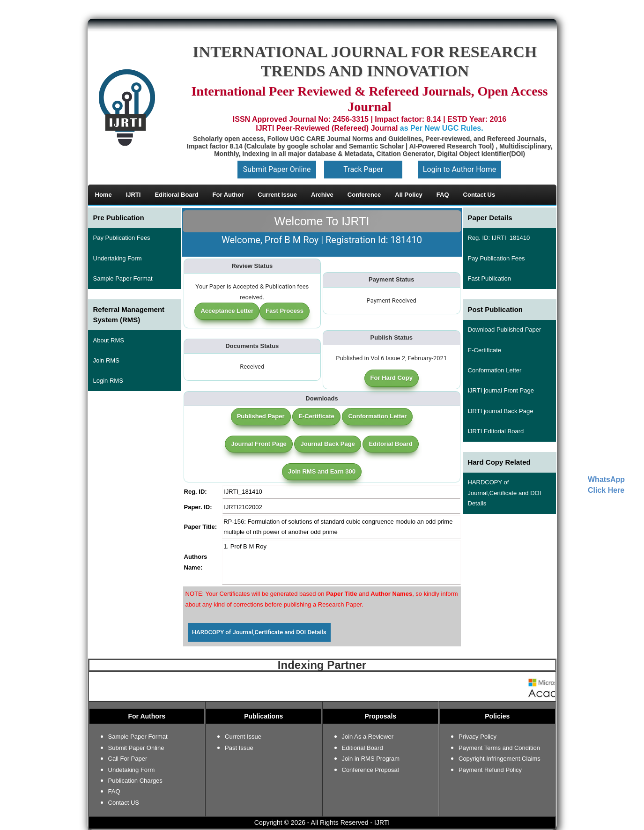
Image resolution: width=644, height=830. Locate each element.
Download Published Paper (505, 330)
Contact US (124, 803)
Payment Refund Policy (490, 770)
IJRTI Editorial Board (496, 431)
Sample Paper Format (123, 278)
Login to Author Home (459, 169)
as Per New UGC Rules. (442, 128)
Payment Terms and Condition (499, 748)
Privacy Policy (477, 737)
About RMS (109, 340)
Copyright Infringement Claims (500, 759)
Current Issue (243, 737)
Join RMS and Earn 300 (322, 471)
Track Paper (363, 169)
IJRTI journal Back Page (501, 411)
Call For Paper (128, 759)
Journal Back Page (327, 444)
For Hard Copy (392, 378)
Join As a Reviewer (368, 737)
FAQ (114, 791)
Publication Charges (135, 781)
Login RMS (108, 381)
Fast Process (285, 311)
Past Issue (239, 748)
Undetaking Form (132, 770)
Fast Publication (490, 278)
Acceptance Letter (227, 311)
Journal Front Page (259, 444)
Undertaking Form (118, 258)
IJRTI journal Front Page (501, 390)
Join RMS (106, 360)
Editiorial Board (363, 748)
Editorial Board (390, 444)
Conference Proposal (370, 770)
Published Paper (261, 416)
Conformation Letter (377, 416)
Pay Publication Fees (122, 238)
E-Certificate (316, 416)
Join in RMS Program (371, 759)
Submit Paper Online (277, 169)
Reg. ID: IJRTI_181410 (499, 238)
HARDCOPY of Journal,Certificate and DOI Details (259, 632)
